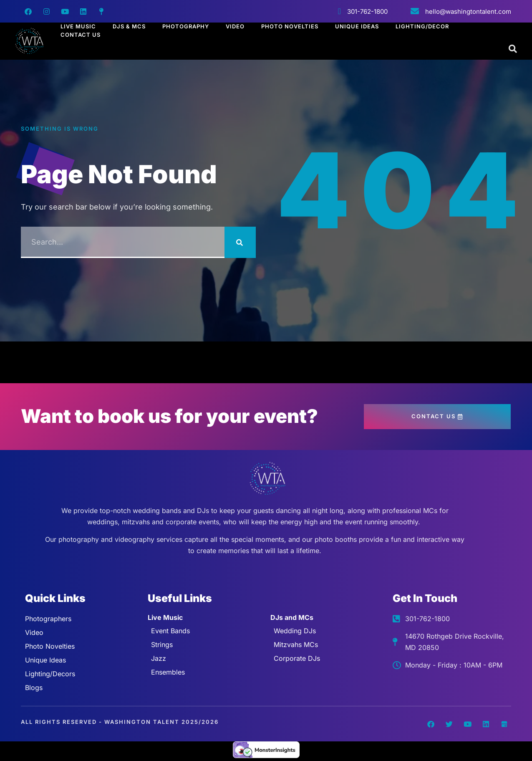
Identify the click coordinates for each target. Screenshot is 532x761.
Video (235, 26)
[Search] (240, 242)
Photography (186, 26)
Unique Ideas (357, 26)
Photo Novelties (290, 26)
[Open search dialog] (513, 49)
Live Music (78, 26)
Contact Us (81, 35)
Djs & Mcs (129, 26)
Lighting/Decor (422, 26)
